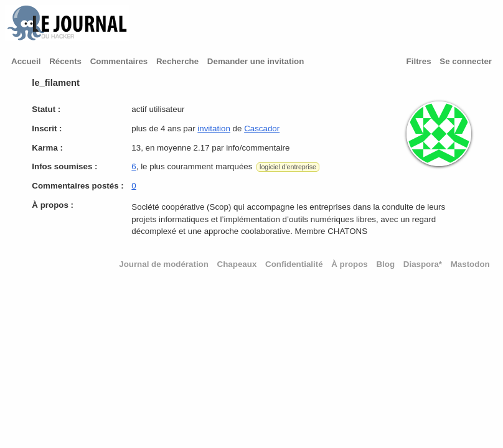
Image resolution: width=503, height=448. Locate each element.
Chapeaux (237, 264)
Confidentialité (294, 264)
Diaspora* (423, 264)
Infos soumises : (64, 166)
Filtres (419, 61)
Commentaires (119, 61)
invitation (214, 128)
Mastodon (470, 264)
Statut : (46, 109)
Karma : (47, 148)
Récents (65, 61)
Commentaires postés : (78, 186)
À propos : (53, 205)
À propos (350, 264)
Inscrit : (47, 128)
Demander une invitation (256, 61)
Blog (385, 264)
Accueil (26, 61)
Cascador (262, 128)
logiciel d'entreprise (288, 167)
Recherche (177, 61)
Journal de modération (164, 264)
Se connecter (466, 61)
